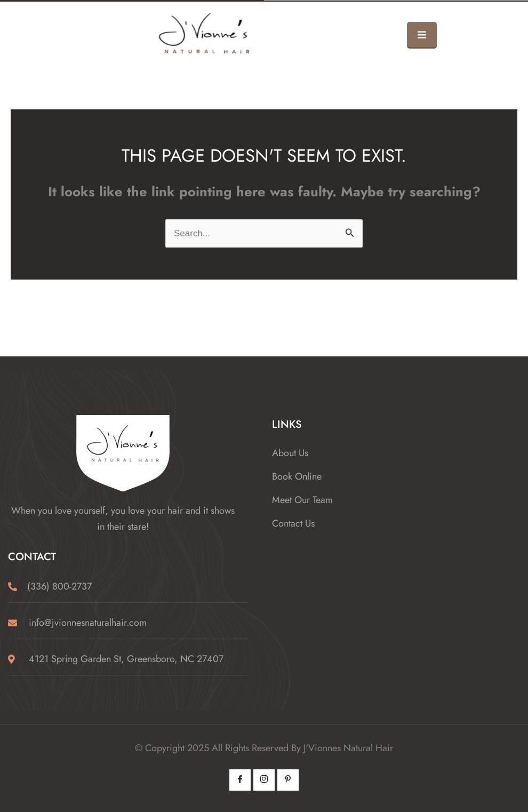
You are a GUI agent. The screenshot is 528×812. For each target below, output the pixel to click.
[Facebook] (240, 780)
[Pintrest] (288, 780)
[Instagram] (264, 780)
